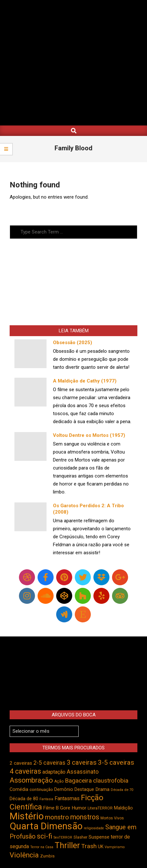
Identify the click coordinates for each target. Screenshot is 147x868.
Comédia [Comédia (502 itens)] (19, 789)
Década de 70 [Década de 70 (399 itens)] (122, 790)
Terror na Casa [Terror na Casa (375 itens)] (42, 847)
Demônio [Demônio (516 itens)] (64, 789)
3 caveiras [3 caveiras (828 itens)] (82, 762)
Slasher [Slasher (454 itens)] (80, 837)
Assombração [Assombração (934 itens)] (31, 780)
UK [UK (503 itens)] (101, 847)
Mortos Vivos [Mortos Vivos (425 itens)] (112, 818)
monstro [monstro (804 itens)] (57, 817)
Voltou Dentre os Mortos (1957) (89, 435)
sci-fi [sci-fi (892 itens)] (45, 836)
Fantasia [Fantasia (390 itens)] (46, 799)
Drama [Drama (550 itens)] (102, 789)
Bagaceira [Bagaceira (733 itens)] (78, 781)
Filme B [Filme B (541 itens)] (51, 808)
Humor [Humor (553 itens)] (79, 808)
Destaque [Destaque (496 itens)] (84, 789)
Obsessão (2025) (73, 343)
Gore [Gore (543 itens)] (65, 808)
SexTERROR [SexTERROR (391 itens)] (63, 837)
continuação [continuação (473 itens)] (41, 789)
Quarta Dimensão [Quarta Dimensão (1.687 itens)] (46, 826)
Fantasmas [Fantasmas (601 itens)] (67, 798)
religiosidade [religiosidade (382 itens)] (94, 828)
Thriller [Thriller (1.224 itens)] (67, 845)
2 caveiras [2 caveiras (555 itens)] (21, 763)
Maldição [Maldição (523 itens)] (123, 808)
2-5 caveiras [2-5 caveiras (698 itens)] (49, 763)
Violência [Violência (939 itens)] (24, 855)
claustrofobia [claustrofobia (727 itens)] (111, 781)
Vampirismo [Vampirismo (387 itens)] (115, 847)
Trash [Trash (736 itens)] (89, 846)
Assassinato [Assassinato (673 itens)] (83, 772)
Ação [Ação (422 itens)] (59, 781)
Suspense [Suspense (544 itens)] (99, 837)
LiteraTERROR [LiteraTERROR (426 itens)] (100, 808)
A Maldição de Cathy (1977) (85, 381)
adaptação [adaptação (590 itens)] (54, 772)
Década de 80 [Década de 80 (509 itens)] (24, 799)
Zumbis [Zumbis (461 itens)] (47, 856)
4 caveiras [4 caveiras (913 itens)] (25, 771)
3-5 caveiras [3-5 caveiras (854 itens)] (116, 762)
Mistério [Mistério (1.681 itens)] (27, 816)
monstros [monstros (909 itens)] (85, 817)
